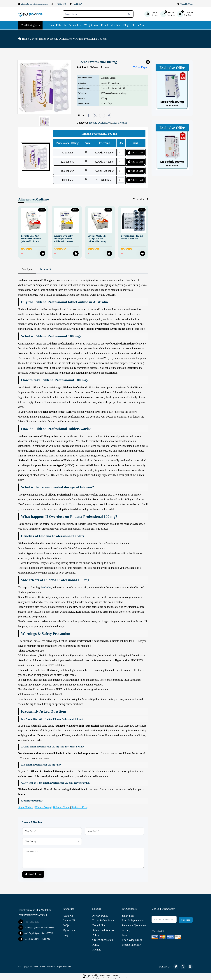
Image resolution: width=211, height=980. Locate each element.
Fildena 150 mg (80, 807)
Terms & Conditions (103, 920)
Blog (126, 25)
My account (69, 930)
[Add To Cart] (43, 253)
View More (141, 199)
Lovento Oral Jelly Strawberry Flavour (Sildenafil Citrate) (31, 239)
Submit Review (33, 874)
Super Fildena (26, 807)
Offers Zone (138, 25)
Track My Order (185, 4)
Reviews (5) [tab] (46, 269)
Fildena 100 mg (61, 807)
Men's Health (71, 25)
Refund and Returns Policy (103, 933)
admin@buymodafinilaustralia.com (33, 4)
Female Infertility (111, 25)
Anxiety (126, 930)
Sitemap (97, 950)
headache (46, 587)
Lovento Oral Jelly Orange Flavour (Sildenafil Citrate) (97, 239)
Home (23, 39)
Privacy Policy (100, 916)
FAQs (66, 925)
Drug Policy (99, 925)
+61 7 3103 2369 (59, 4)
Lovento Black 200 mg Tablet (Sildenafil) (132, 237)
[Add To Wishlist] (148, 62)
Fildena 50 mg (43, 807)
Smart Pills (55, 25)
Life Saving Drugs (132, 940)
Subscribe (186, 920)
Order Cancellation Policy (103, 942)
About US (68, 916)
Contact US (69, 920)
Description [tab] (27, 269)
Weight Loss (91, 25)
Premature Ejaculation (134, 925)
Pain (124, 935)
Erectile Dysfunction (61, 39)
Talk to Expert (139, 67)
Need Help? (76, 4)
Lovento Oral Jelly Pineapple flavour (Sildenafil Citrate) (64, 239)
